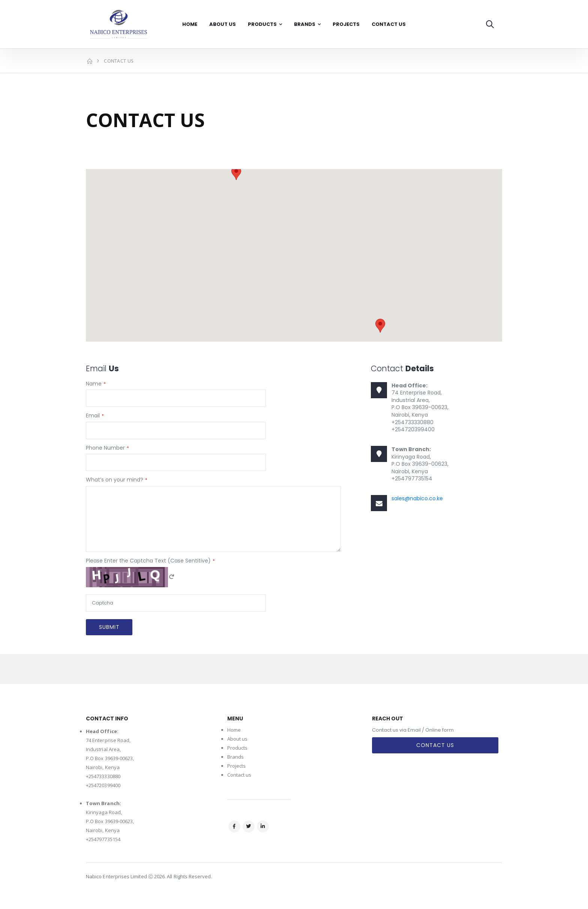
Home (190, 24)
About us (238, 739)
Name (94, 384)
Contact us (239, 775)
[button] (490, 24)
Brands (305, 24)
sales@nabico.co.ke (417, 498)
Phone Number (105, 448)
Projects (346, 24)
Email (93, 416)
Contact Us (389, 24)
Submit (109, 627)
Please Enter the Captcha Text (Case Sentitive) (148, 561)
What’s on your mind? (115, 480)
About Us (223, 24)
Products (262, 24)
